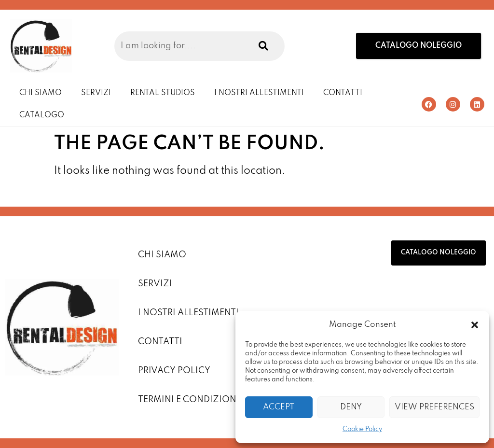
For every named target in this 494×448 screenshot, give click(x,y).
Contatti (343, 93)
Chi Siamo (41, 93)
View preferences (434, 407)
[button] (475, 325)
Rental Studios (163, 93)
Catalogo (42, 115)
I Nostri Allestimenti (259, 93)
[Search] (262, 46)
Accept (279, 407)
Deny (351, 407)
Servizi (96, 93)
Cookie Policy (362, 429)
